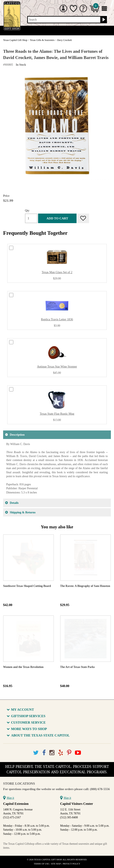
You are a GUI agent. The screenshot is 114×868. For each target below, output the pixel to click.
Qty (27, 210)
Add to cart (57, 218)
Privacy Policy (72, 864)
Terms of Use (41, 864)
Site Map (56, 864)
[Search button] (103, 20)
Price (6, 196)
